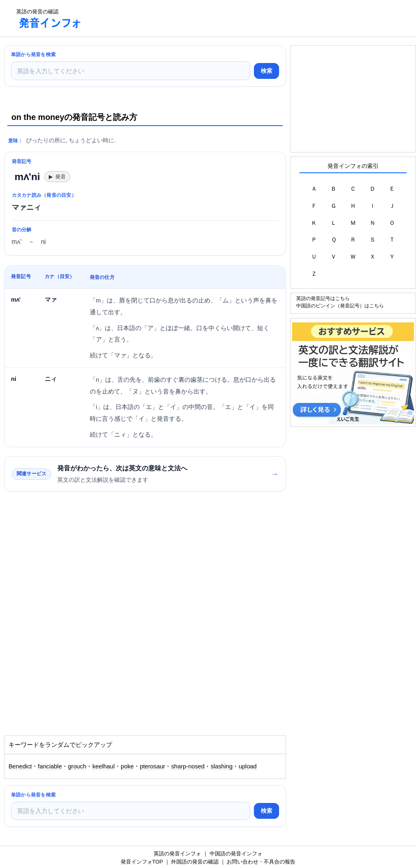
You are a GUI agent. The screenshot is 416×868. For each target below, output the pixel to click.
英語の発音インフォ (177, 854)
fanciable (50, 766)
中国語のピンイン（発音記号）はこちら (340, 306)
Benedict (20, 766)
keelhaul (103, 766)
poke (127, 766)
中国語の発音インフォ (236, 854)
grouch (77, 766)
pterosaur (152, 766)
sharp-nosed (188, 766)
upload (247, 766)
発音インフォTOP (142, 862)
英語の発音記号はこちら (323, 298)
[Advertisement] (237, 18)
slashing (221, 766)
